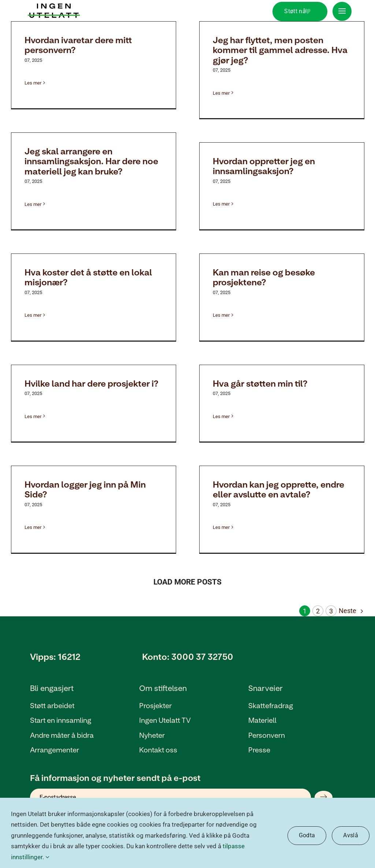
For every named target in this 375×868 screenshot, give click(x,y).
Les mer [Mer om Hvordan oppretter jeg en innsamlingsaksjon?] (221, 204)
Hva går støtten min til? (260, 383)
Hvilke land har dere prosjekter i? (92, 383)
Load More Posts (187, 582)
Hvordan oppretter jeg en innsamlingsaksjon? (264, 166)
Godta (307, 835)
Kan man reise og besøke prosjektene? (264, 277)
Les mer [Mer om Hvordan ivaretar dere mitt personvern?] (33, 83)
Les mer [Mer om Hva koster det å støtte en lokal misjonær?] (33, 315)
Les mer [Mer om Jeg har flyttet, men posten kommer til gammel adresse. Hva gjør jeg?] (221, 93)
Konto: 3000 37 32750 (188, 656)
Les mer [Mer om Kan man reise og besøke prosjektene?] (221, 315)
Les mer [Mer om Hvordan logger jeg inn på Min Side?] (33, 527)
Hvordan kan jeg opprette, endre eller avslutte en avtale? (279, 489)
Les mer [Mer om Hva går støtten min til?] (221, 416)
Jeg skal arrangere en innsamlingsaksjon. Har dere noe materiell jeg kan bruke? (91, 161)
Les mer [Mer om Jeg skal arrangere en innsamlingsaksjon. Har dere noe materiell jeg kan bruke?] (33, 204)
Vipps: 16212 (55, 656)
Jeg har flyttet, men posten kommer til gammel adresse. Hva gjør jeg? (280, 50)
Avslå (351, 835)
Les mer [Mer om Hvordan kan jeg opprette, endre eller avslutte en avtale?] (221, 527)
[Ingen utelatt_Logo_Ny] (54, 7)
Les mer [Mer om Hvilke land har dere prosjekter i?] (33, 416)
